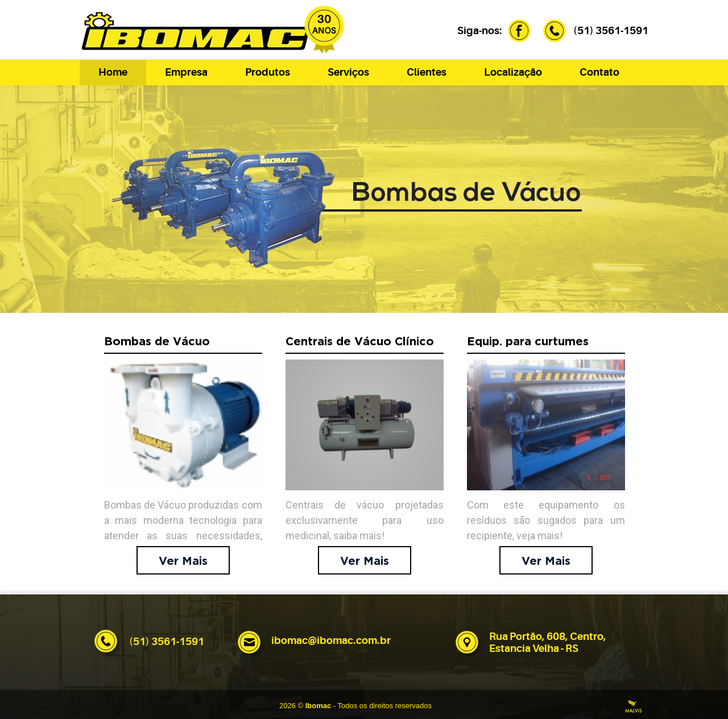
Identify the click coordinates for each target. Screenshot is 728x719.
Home (113, 72)
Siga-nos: (492, 31)
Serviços (348, 72)
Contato (599, 72)
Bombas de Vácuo (157, 342)
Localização (513, 72)
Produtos (268, 72)
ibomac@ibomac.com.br (331, 641)
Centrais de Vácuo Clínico (360, 342)
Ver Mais (183, 561)
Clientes (427, 72)
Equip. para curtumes (528, 342)
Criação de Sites (634, 706)
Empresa (186, 72)
